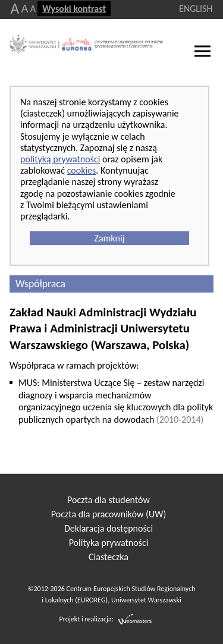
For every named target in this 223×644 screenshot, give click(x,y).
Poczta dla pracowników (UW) (109, 514)
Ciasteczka (109, 557)
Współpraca (40, 284)
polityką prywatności (60, 159)
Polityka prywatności (109, 543)
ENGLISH (196, 9)
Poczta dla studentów (109, 500)
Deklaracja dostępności (109, 528)
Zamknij (109, 238)
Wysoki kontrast (74, 9)
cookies (82, 170)
